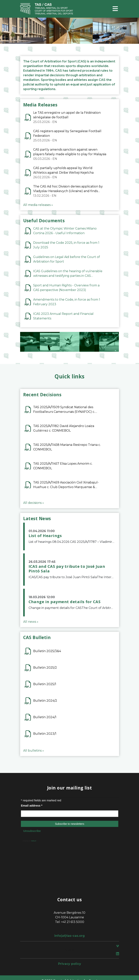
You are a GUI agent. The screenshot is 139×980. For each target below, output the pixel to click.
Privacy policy (70, 964)
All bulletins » (34, 751)
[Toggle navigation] (115, 9)
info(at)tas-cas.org (69, 936)
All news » (31, 622)
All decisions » (34, 503)
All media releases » (38, 205)
